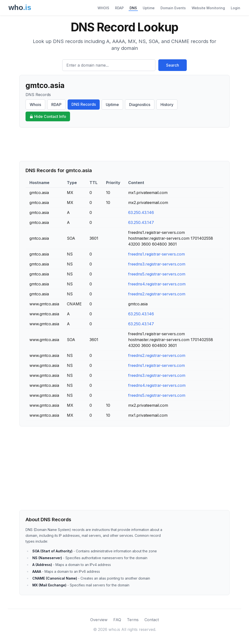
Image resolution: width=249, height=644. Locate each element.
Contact (152, 620)
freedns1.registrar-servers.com (156, 254)
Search (173, 65)
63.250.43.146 (141, 212)
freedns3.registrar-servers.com (157, 264)
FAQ (117, 620)
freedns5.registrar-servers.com (157, 274)
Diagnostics (140, 105)
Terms (133, 620)
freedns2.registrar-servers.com (157, 294)
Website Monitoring (208, 8)
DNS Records (84, 104)
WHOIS (103, 8)
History (167, 105)
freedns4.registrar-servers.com (157, 284)
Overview (99, 620)
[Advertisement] (124, 144)
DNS (133, 8)
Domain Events (173, 8)
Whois (35, 105)
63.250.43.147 (141, 222)
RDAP (119, 8)
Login (236, 8)
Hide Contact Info (48, 116)
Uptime (149, 8)
